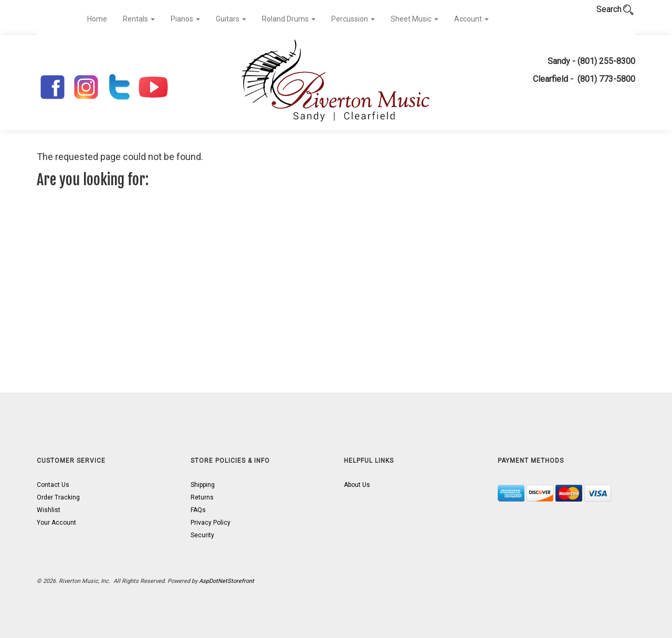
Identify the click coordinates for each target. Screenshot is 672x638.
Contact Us (53, 485)
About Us (357, 485)
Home (97, 19)
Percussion (353, 19)
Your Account (56, 523)
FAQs (198, 510)
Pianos (185, 19)
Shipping (203, 485)
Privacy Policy (211, 523)
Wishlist (49, 510)
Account (471, 19)
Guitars (231, 19)
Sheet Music (414, 19)
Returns (202, 497)
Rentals (139, 19)
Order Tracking (58, 497)
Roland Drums (289, 19)
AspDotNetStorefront (227, 581)
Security (202, 535)
